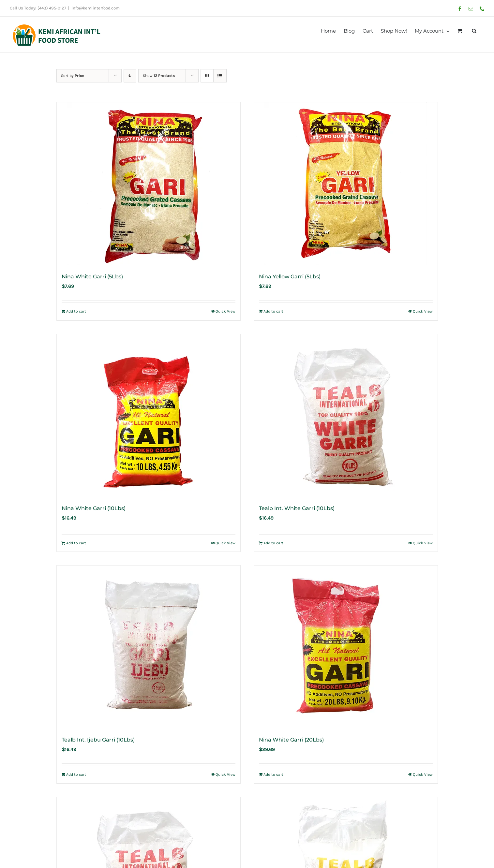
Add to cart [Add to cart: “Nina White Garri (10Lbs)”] (76, 543)
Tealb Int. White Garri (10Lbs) (297, 508)
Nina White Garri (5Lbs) (92, 277)
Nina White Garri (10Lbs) (94, 508)
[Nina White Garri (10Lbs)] (149, 416)
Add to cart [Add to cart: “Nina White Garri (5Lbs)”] (76, 311)
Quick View (225, 311)
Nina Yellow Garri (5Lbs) (290, 277)
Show (159, 76)
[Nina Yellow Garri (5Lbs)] (346, 184)
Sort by (72, 76)
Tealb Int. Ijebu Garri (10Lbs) (98, 740)
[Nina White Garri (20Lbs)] (346, 647)
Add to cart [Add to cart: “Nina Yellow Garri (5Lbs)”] (273, 311)
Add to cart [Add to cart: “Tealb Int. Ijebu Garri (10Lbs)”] (76, 774)
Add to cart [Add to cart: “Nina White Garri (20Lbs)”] (273, 774)
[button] (474, 30)
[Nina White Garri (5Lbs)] (149, 184)
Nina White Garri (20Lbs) (291, 740)
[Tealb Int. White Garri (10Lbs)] (346, 416)
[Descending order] (130, 76)
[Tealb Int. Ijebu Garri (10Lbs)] (149, 647)
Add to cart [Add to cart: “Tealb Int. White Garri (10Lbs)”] (273, 543)
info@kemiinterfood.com (96, 8)
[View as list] (220, 76)
